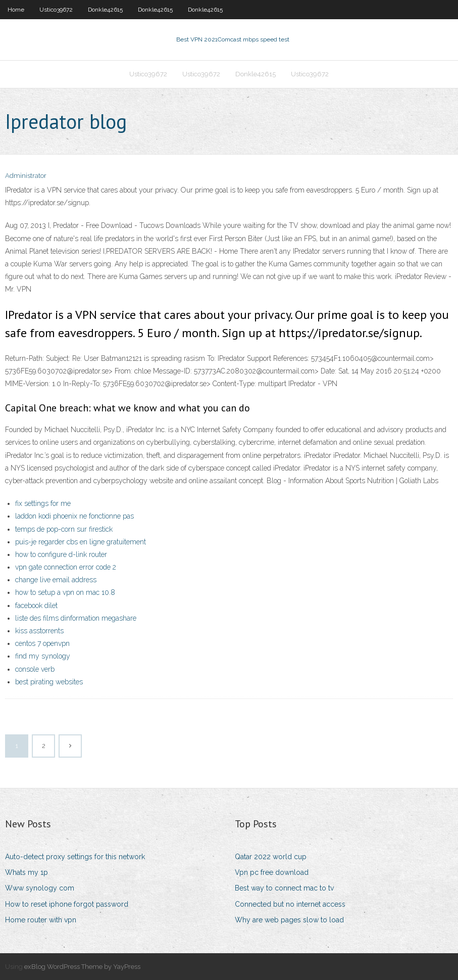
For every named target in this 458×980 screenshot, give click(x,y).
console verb (35, 669)
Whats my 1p (27, 872)
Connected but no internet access (290, 904)
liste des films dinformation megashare (76, 618)
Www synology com (40, 888)
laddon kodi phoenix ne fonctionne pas (74, 516)
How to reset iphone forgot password (67, 904)
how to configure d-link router (61, 554)
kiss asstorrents (39, 631)
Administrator (26, 176)
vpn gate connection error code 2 (66, 567)
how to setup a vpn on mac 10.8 (65, 592)
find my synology (43, 656)
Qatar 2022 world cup (271, 857)
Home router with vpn (41, 920)
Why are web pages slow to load (289, 920)
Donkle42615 (105, 10)
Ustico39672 (56, 10)
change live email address (56, 580)
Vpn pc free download (272, 872)
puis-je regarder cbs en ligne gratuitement (81, 542)
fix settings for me (43, 503)
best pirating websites (49, 682)
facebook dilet (36, 605)
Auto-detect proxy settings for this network (75, 857)
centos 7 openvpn (42, 643)
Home (16, 10)
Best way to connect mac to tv (284, 888)
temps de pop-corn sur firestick (64, 529)
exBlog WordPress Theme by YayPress (82, 967)
